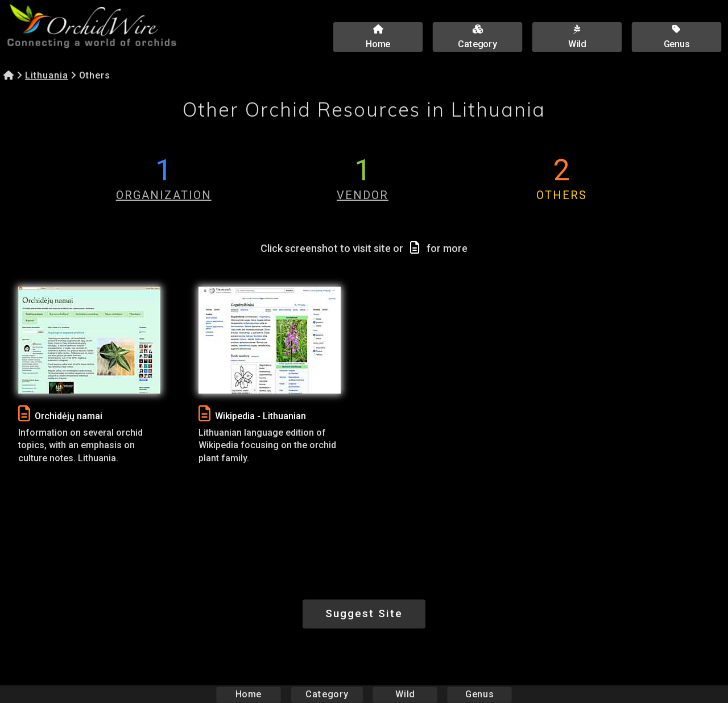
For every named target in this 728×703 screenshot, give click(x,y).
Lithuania (47, 75)
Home (249, 694)
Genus (479, 694)
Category (327, 694)
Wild (405, 694)
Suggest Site (364, 613)
